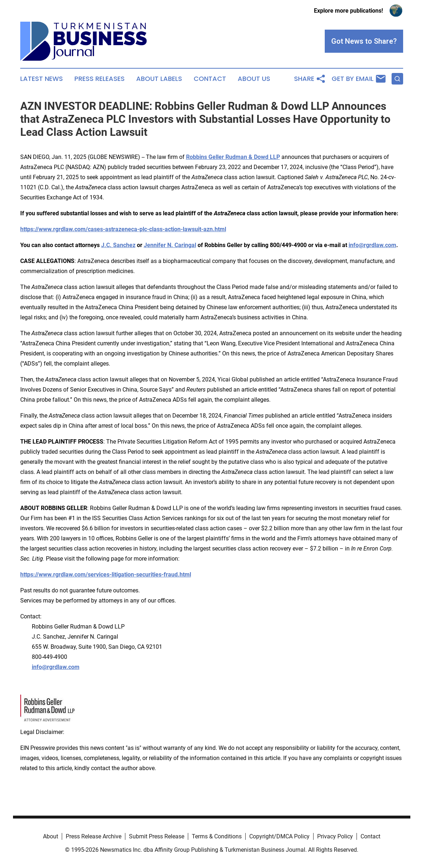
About (51, 836)
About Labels (159, 79)
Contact (210, 79)
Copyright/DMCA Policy (279, 836)
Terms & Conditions (217, 836)
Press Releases (100, 79)
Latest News (42, 79)
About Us (254, 79)
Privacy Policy (335, 836)
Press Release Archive (94, 836)
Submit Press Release (157, 836)
